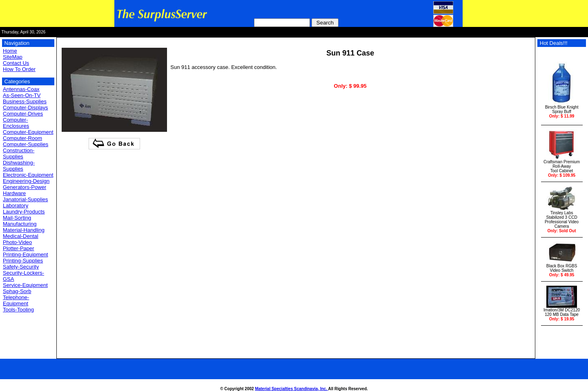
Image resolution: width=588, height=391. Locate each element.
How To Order (19, 69)
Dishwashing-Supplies (19, 166)
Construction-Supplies (19, 153)
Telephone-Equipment (16, 300)
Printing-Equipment (26, 254)
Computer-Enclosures (16, 123)
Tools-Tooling (18, 310)
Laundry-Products (24, 212)
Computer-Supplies (26, 144)
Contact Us (16, 63)
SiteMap (13, 57)
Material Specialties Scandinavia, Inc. (291, 389)
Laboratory (16, 205)
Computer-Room (22, 138)
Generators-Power (24, 187)
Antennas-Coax (21, 89)
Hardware (14, 193)
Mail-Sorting (17, 218)
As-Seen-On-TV (22, 95)
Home (10, 51)
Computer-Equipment (28, 132)
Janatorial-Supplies (26, 199)
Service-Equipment (25, 285)
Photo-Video (17, 242)
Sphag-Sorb (17, 291)
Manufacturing (20, 224)
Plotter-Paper (19, 248)
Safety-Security (21, 267)
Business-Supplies (25, 101)
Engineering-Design (26, 181)
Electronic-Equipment (28, 175)
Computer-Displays (26, 108)
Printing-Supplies (23, 261)
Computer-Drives (23, 114)
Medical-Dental (21, 236)
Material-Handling (24, 230)
